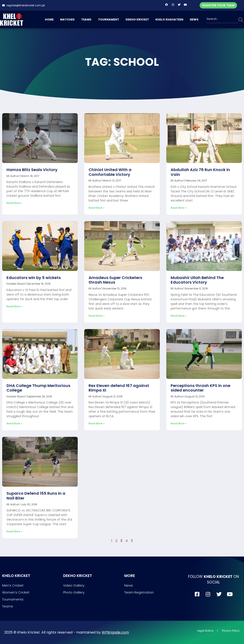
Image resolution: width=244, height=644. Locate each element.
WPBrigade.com (115, 632)
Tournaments (13, 599)
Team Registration (139, 592)
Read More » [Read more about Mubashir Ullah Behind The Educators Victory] (179, 316)
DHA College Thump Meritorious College (38, 388)
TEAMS (86, 19)
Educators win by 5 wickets (34, 278)
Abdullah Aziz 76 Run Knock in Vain (200, 172)
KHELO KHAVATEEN (169, 19)
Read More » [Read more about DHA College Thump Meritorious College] (14, 423)
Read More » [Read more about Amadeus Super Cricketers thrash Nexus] (97, 316)
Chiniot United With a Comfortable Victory (110, 172)
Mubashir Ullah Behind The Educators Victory (197, 280)
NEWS (194, 19)
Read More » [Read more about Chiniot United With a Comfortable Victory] (97, 208)
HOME (49, 19)
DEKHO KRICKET (137, 19)
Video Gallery (74, 585)
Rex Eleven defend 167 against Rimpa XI (119, 388)
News (129, 585)
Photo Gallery (74, 592)
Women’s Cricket (16, 592)
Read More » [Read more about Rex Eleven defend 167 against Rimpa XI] (97, 423)
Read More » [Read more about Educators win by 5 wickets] (14, 306)
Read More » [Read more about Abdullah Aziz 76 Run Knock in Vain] (179, 208)
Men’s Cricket (13, 585)
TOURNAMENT (109, 19)
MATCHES (67, 19)
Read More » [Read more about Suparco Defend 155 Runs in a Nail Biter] (14, 531)
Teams (8, 606)
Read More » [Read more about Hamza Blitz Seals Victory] (14, 203)
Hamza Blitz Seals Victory (32, 170)
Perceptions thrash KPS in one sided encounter (200, 388)
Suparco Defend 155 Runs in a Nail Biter (36, 496)
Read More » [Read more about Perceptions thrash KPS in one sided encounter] (179, 423)
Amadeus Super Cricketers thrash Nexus (115, 280)
